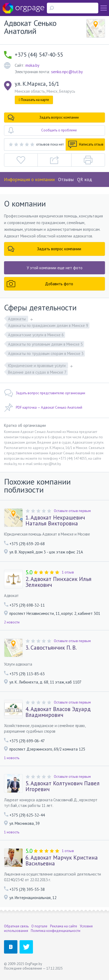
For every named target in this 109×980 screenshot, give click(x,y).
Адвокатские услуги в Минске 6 (36, 335)
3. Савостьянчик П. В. (51, 648)
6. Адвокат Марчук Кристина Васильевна (62, 861)
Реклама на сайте (64, 926)
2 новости (12, 622)
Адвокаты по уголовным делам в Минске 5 (45, 344)
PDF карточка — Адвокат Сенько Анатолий (43, 408)
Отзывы (66, 179)
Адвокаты (17, 319)
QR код (85, 179)
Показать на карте (34, 100)
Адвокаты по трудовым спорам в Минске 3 (46, 354)
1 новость (12, 758)
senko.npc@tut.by (67, 72)
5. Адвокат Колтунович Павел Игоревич (63, 786)
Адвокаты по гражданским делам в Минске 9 (48, 325)
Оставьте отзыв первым (72, 511)
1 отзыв (68, 572)
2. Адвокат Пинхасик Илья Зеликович (58, 582)
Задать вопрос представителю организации (45, 393)
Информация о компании (29, 179)
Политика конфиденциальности (56, 931)
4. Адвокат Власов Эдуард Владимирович (58, 712)
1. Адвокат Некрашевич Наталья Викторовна (55, 521)
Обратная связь (16, 926)
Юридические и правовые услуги (37, 366)
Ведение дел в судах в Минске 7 (37, 372)
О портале (39, 926)
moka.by (32, 65)
